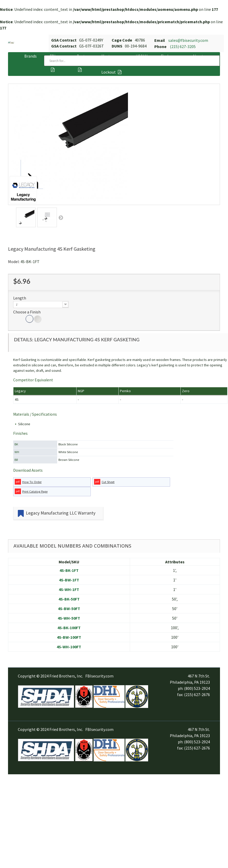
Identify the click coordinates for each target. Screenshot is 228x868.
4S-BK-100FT (69, 628)
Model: (14, 262)
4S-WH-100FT (69, 647)
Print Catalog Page (35, 491)
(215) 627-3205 (183, 46)
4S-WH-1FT (69, 589)
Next (61, 217)
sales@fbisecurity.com (188, 40)
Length (20, 298)
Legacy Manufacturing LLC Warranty (61, 513)
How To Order (32, 482)
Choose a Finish (27, 312)
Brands (31, 56)
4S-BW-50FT (69, 609)
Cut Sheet (108, 482)
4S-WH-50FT (69, 618)
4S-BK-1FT (69, 570)
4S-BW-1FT (69, 580)
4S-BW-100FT (69, 637)
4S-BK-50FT (69, 599)
